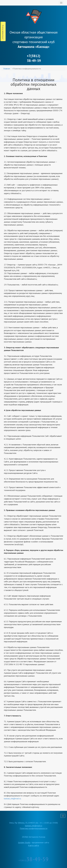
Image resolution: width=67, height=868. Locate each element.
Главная (7, 69)
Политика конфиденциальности (34, 828)
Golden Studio (24, 843)
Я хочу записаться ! (3, 32)
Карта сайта (33, 845)
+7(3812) (33, 860)
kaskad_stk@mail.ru (12, 799)
